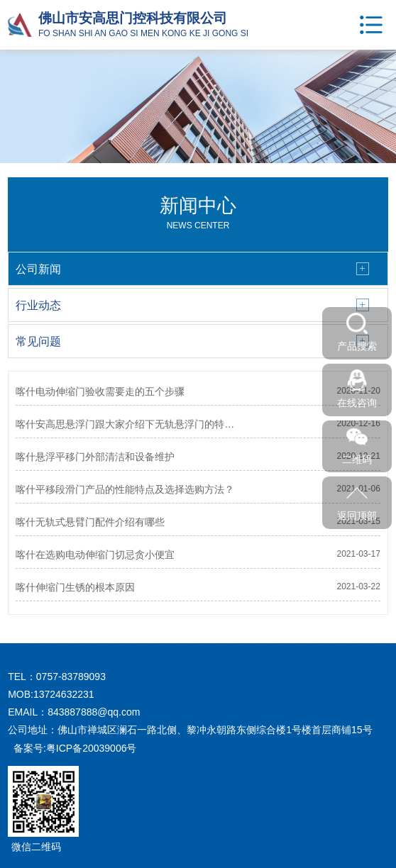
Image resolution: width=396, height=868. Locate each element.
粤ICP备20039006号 (92, 748)
